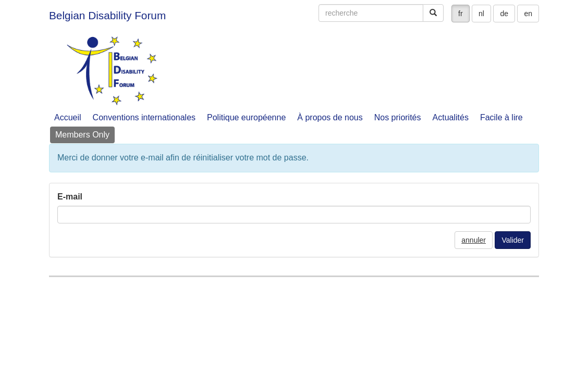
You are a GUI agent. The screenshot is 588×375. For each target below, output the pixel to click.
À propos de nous (330, 117)
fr (461, 14)
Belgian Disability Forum (107, 15)
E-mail (70, 197)
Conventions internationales (144, 117)
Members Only (82, 135)
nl (481, 14)
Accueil (68, 117)
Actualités (451, 117)
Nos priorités (398, 117)
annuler (474, 240)
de (504, 14)
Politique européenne (246, 117)
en (528, 14)
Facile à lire (501, 117)
